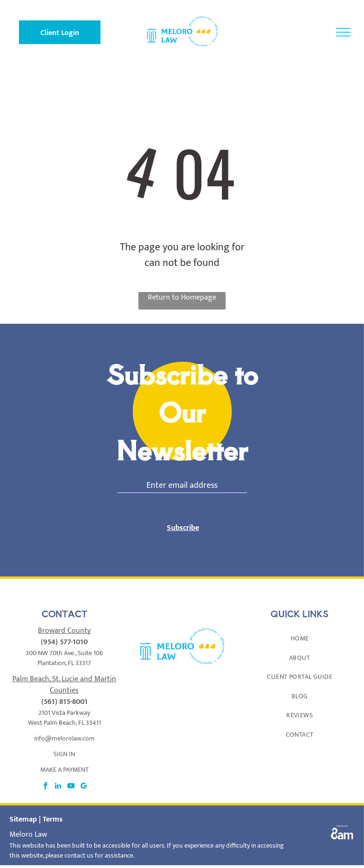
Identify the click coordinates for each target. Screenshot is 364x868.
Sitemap (23, 819)
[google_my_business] (84, 787)
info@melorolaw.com (64, 738)
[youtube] (71, 787)
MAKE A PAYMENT (64, 770)
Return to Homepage (182, 298)
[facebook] (45, 787)
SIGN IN (64, 754)
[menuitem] (300, 638)
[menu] (343, 32)
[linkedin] (58, 787)
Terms (53, 819)
